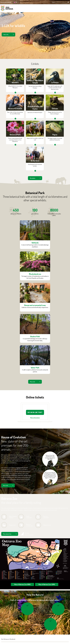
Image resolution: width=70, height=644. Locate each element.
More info (6, 35)
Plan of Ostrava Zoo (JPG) (47, 584)
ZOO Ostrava (7, 8)
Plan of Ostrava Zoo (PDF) (22, 584)
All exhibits (33, 178)
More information (35, 418)
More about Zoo (7, 534)
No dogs (29, 534)
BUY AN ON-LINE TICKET (35, 412)
